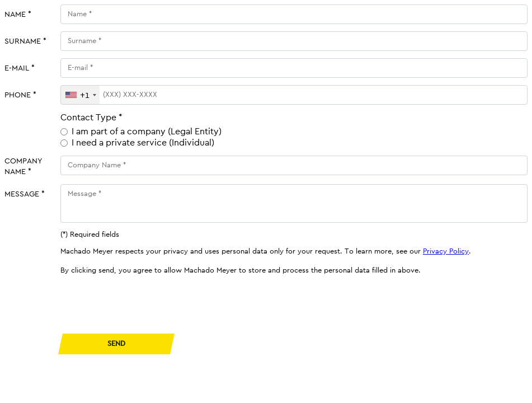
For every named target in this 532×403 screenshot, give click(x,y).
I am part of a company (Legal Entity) (147, 132)
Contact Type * (91, 118)
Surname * (25, 41)
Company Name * (23, 166)
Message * (25, 194)
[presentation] (145, 304)
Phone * (20, 95)
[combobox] (80, 95)
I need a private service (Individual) (143, 143)
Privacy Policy (446, 251)
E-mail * (20, 68)
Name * (18, 14)
